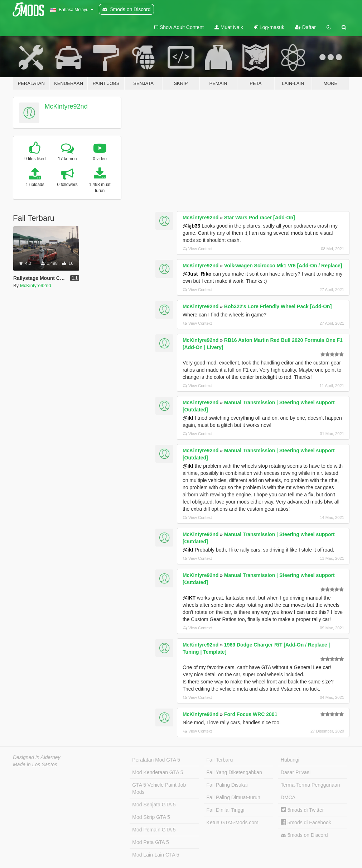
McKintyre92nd (66, 106)
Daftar (305, 27)
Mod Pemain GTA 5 (154, 830)
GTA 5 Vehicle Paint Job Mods (159, 788)
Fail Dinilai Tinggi (226, 810)
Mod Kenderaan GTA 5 (158, 772)
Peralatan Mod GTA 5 (156, 760)
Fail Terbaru (220, 760)
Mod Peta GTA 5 (150, 842)
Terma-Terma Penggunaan (310, 785)
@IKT (189, 598)
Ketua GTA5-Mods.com (233, 822)
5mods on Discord (304, 835)
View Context (197, 249)
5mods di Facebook (306, 822)
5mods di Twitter (302, 810)
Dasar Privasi (296, 772)
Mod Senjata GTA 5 (154, 805)
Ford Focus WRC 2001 (251, 714)
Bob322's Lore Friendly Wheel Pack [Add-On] (278, 306)
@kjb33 (191, 226)
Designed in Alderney (37, 757)
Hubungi (290, 760)
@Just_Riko (197, 274)
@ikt (188, 418)
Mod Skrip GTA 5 (151, 817)
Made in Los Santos (35, 764)
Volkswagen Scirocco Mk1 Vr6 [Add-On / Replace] (283, 266)
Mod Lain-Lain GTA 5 (156, 855)
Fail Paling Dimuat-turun (233, 797)
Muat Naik (229, 27)
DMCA (288, 797)
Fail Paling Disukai (227, 785)
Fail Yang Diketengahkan (234, 772)
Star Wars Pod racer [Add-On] (260, 218)
